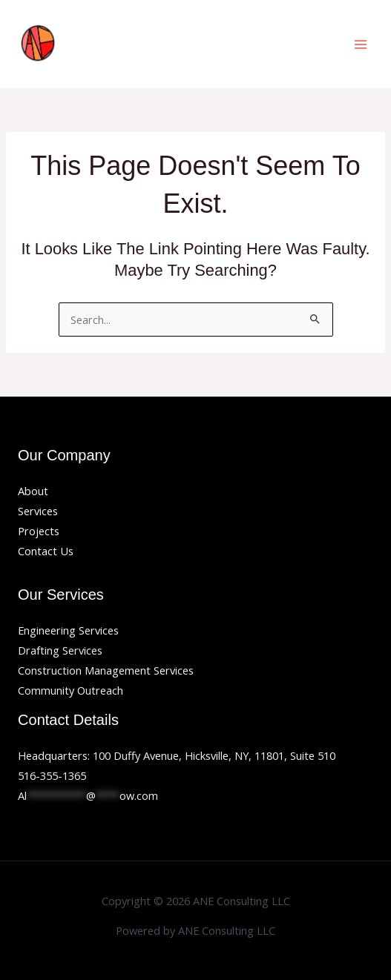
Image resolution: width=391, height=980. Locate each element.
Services (38, 511)
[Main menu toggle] (361, 44)
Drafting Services (60, 650)
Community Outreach (70, 690)
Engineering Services (68, 630)
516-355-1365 (52, 775)
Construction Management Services (106, 670)
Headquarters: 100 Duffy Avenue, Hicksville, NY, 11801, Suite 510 (177, 755)
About (33, 491)
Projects (39, 531)
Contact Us (46, 551)
